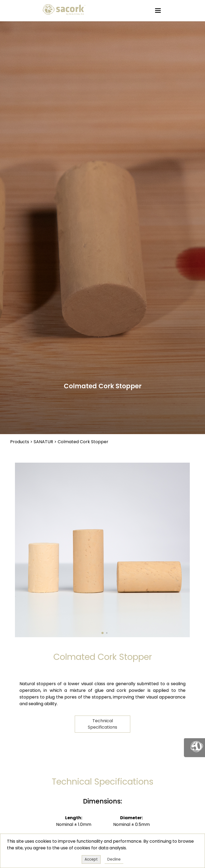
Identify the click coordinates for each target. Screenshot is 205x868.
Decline (114, 859)
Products (20, 442)
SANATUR (43, 442)
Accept (91, 859)
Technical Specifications (102, 724)
